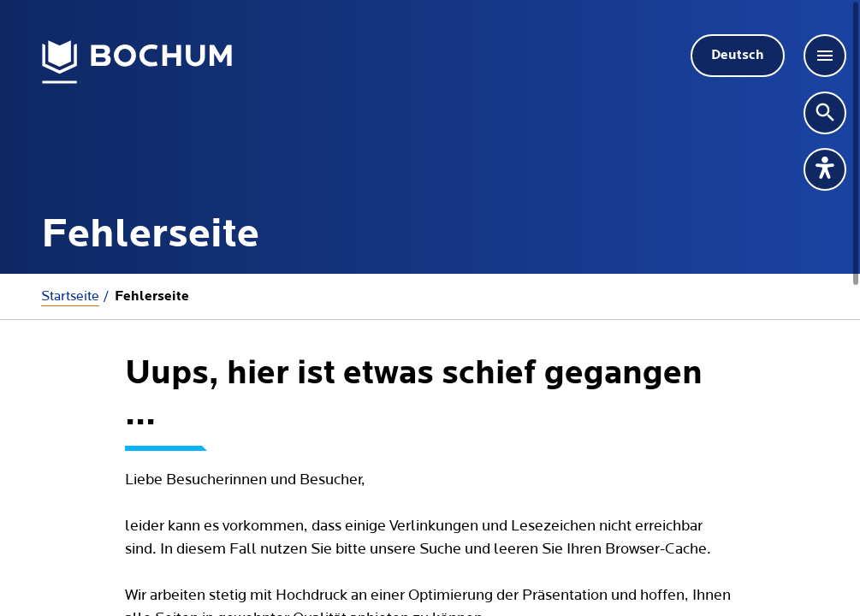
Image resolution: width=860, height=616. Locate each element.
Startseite (70, 296)
